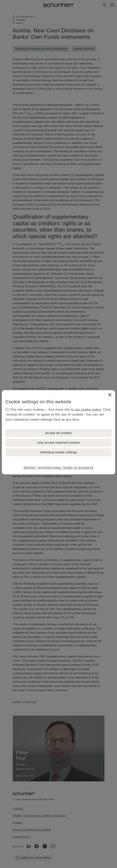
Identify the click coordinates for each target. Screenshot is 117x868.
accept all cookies (59, 433)
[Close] (110, 395)
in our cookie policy (86, 409)
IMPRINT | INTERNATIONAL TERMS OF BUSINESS (59, 468)
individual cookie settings (58, 452)
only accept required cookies (59, 443)
